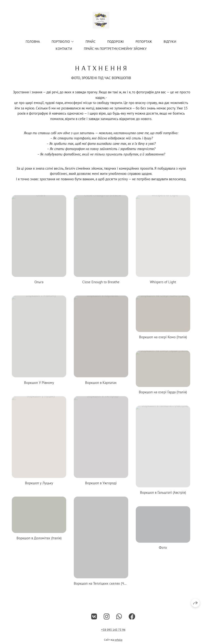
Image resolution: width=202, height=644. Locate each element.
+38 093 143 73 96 (113, 633)
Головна (33, 42)
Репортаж (144, 42)
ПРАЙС (91, 42)
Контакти (64, 49)
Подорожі (115, 42)
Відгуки (170, 42)
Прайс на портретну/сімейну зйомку (115, 49)
